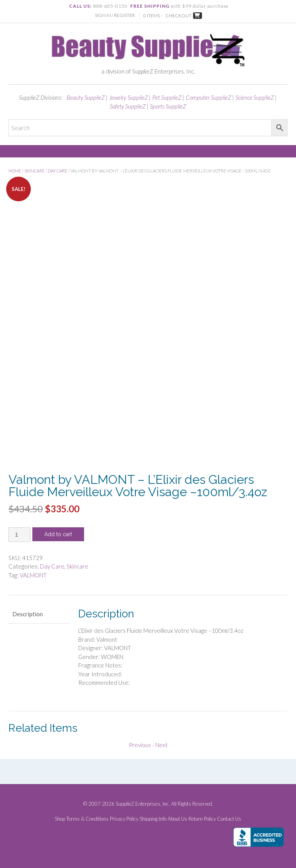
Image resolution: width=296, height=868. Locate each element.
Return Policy (202, 819)
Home (15, 171)
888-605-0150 (110, 6)
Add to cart (58, 534)
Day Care (58, 171)
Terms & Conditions (87, 819)
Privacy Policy (124, 819)
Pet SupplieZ (167, 97)
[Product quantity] (19, 535)
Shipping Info (153, 819)
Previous (140, 745)
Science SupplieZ (255, 97)
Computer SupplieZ (209, 97)
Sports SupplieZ (168, 106)
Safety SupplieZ (128, 106)
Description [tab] (28, 614)
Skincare (34, 171)
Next (161, 745)
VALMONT (33, 575)
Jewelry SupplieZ (129, 97)
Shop (60, 819)
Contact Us (229, 819)
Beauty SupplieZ (86, 97)
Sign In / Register (115, 15)
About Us (177, 819)
